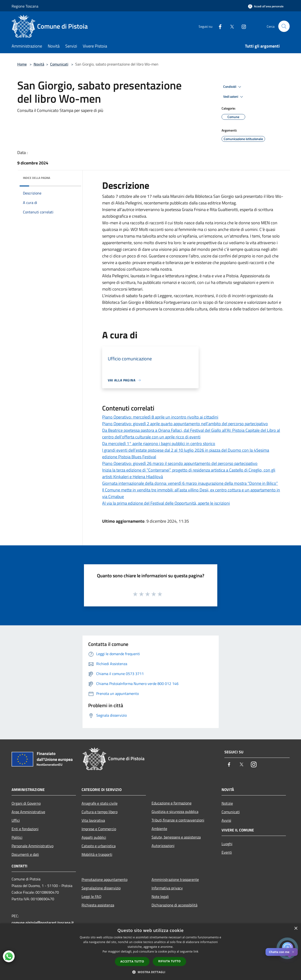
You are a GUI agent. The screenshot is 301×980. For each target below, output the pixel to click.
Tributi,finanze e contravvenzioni (178, 820)
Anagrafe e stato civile (100, 803)
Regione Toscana (25, 6)
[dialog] (150, 952)
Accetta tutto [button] (132, 961)
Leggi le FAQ (92, 896)
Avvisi (226, 820)
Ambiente (159, 829)
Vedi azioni (234, 97)
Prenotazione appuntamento (105, 879)
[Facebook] (218, 26)
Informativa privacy (167, 888)
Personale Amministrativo (33, 846)
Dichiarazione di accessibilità (174, 905)
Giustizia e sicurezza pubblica (175, 812)
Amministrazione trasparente (175, 879)
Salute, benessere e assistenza (176, 837)
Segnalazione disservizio (101, 888)
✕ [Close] (293, 952)
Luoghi (227, 844)
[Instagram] (242, 26)
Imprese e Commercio (99, 829)
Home (22, 64)
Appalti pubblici (94, 837)
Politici (17, 837)
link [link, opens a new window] (196, 951)
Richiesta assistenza (98, 905)
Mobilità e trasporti (97, 854)
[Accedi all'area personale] (266, 6)
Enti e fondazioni (25, 829)
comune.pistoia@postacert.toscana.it (43, 923)
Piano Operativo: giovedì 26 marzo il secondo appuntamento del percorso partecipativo (180, 463)
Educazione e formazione (172, 803)
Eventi (227, 852)
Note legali (160, 896)
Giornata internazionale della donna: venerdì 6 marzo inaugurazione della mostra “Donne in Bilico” (190, 483)
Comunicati (59, 64)
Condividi (233, 87)
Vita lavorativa (93, 820)
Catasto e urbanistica (99, 846)
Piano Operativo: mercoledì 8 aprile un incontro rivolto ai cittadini (160, 417)
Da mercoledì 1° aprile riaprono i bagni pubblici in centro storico (159, 444)
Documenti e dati (25, 854)
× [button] (296, 929)
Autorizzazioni (163, 846)
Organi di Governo (26, 803)
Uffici (16, 820)
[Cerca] (284, 26)
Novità (39, 64)
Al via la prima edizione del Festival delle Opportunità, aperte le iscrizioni (166, 503)
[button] (151, 972)
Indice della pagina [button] (37, 178)
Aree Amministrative (28, 812)
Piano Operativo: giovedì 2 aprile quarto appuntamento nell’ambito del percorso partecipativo (185, 424)
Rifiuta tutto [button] (169, 961)
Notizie (227, 803)
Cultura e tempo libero (100, 812)
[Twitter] (230, 26)
